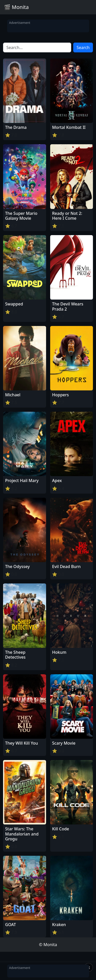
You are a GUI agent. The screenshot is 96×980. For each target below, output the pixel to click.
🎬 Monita (16, 7)
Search (83, 47)
